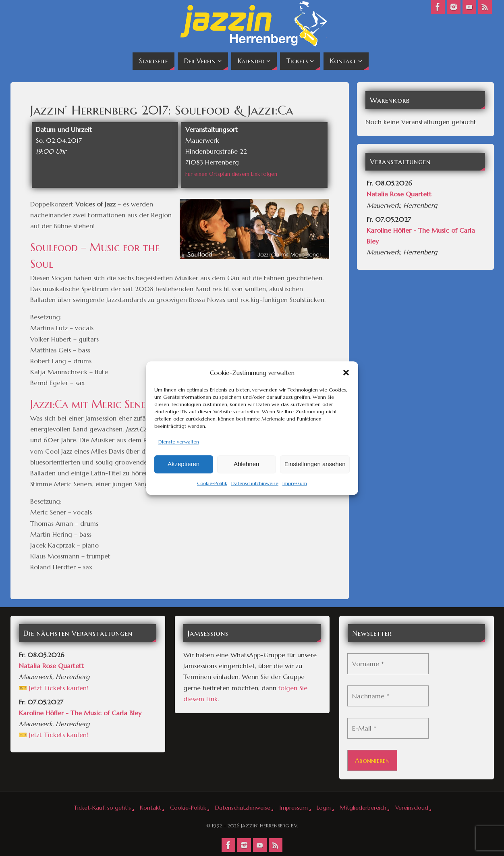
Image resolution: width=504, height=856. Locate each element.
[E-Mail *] (388, 728)
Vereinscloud (412, 808)
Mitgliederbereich (363, 808)
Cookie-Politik (212, 483)
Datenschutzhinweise (255, 483)
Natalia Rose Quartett (399, 194)
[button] (346, 373)
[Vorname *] (388, 664)
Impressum (295, 483)
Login (324, 808)
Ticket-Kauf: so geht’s (102, 808)
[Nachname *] (388, 696)
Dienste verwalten (179, 442)
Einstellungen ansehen (315, 464)
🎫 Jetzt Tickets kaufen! (54, 688)
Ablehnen (246, 464)
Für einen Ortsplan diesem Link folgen (231, 174)
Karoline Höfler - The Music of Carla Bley (80, 713)
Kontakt (150, 808)
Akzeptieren (184, 464)
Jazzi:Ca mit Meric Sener (91, 404)
